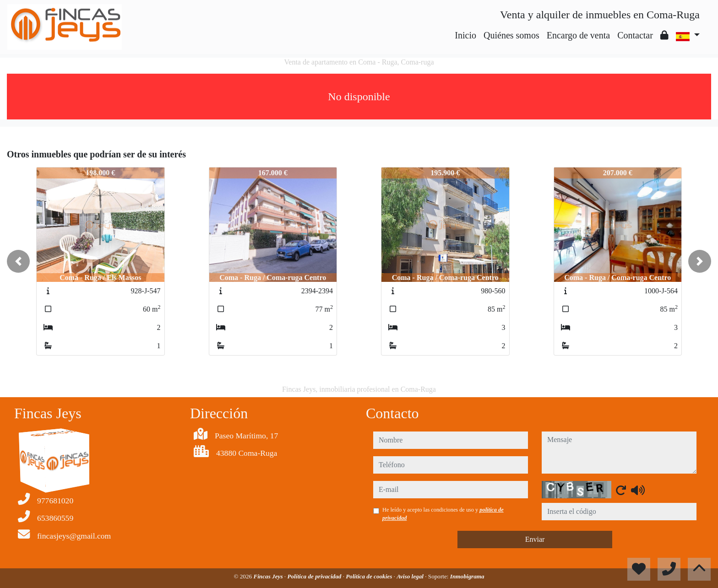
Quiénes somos (511, 35)
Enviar (535, 539)
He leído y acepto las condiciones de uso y (443, 514)
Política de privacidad (315, 576)
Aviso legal (411, 576)
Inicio (465, 35)
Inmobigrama (467, 576)
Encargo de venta (578, 35)
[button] (18, 261)
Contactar (635, 35)
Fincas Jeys (269, 576)
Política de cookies (370, 576)
